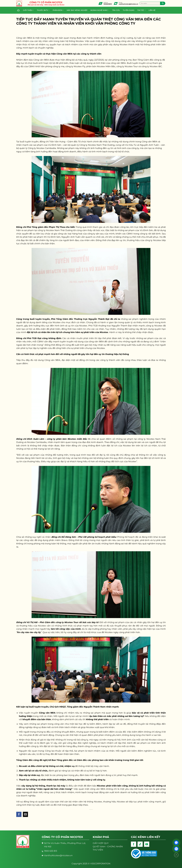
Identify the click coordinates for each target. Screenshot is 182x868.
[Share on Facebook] (19, 814)
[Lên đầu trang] (176, 855)
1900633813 (108, 4)
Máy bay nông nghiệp (77, 10)
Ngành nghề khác (100, 10)
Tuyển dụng (129, 10)
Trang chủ (18, 10)
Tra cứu (116, 10)
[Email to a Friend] (25, 814)
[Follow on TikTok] (140, 844)
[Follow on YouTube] (147, 844)
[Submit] (163, 3)
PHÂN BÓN (58, 10)
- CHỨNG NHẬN (108, 846)
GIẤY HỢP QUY (101, 843)
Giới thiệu (28, 10)
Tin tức (141, 10)
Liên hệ (152, 10)
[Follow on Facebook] (134, 844)
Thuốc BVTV (43, 10)
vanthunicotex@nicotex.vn (128, 4)
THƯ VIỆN (98, 850)
